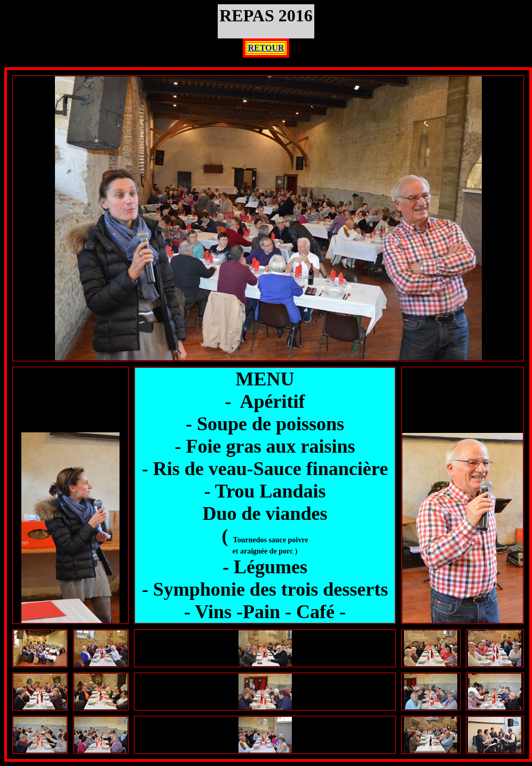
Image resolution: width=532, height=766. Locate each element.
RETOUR (266, 48)
